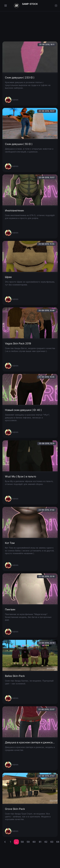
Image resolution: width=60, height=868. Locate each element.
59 (28, 842)
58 (22, 842)
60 (34, 842)
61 (40, 842)
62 (46, 842)
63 (52, 842)
